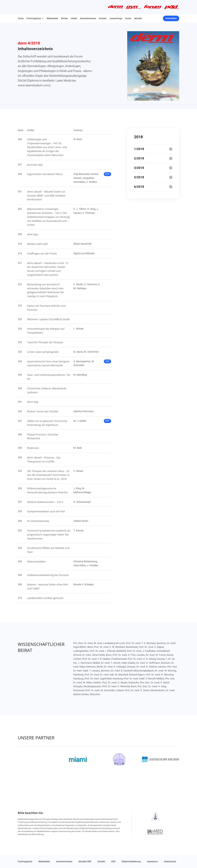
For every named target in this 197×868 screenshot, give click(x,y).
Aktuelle (138, 19)
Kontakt (103, 19)
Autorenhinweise (88, 19)
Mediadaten (52, 19)
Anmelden (171, 18)
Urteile (74, 19)
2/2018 (139, 158)
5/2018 (139, 177)
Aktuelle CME (85, 862)
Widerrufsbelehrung (131, 862)
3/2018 (139, 168)
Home (21, 19)
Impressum (152, 862)
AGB (113, 862)
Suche (128, 19)
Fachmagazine (34, 19)
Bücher (65, 19)
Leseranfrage (116, 19)
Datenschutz (170, 862)
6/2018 (139, 187)
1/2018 (139, 149)
